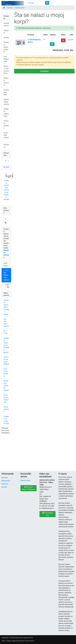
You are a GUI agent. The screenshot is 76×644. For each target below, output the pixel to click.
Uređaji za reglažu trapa (6, 113)
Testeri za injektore (6, 124)
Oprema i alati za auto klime (6, 70)
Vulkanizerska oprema (6, 102)
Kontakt (71, 40)
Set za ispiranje (6, 409)
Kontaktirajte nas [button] (47, 514)
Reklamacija (6, 481)
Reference (6, 146)
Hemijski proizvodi (6, 82)
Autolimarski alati (6, 92)
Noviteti (6, 167)
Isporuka (5, 478)
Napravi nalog (25, 480)
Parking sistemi (6, 24)
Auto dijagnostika (6, 59)
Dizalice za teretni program (6, 47)
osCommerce (29, 641)
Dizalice (6, 38)
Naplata (44, 71)
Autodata (6, 32)
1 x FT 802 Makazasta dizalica (6, 275)
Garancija (5, 484)
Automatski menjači (6, 136)
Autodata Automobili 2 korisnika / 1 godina (6, 345)
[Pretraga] (36, 3)
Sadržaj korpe (20, 8)
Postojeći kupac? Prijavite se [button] (28, 488)
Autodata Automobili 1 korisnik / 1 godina (6, 307)
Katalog (10, 8)
